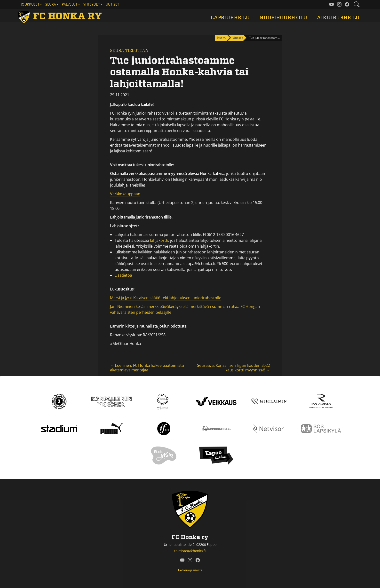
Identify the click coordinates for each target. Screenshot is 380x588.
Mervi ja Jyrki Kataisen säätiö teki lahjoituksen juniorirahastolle (166, 298)
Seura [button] (51, 4)
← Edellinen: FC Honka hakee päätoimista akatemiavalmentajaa (147, 368)
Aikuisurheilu (338, 18)
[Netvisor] (269, 428)
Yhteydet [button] (92, 4)
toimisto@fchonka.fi (190, 551)
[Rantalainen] (321, 401)
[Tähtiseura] (164, 401)
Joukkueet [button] (30, 4)
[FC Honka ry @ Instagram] (339, 4)
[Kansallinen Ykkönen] (111, 401)
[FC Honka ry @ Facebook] (347, 4)
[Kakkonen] (59, 401)
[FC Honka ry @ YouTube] (332, 4)
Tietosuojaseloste (190, 570)
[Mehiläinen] (269, 401)
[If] (164, 428)
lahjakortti (159, 240)
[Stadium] (59, 428)
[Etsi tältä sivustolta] (357, 4)
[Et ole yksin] (164, 455)
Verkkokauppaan (125, 194)
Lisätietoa (123, 275)
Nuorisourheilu (283, 18)
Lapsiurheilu (230, 18)
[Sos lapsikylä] (321, 428)
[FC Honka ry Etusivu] (61, 16)
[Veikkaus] (216, 401)
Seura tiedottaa (129, 51)
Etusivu (222, 38)
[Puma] (111, 428)
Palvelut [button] (70, 4)
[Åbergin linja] (216, 428)
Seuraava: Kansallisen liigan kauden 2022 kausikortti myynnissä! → (234, 368)
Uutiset (112, 4)
